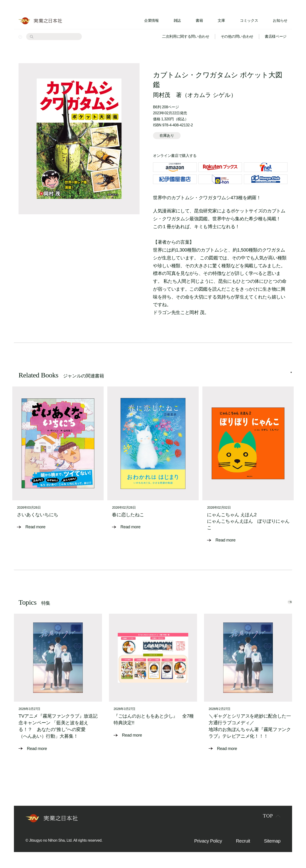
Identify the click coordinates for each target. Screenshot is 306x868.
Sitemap (272, 843)
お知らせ (280, 20)
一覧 (282, 604)
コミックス (249, 20)
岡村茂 (162, 95)
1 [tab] (291, 377)
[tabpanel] (58, 461)
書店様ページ (276, 36)
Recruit (243, 843)
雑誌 (177, 20)
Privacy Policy (208, 843)
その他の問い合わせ (237, 36)
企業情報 (151, 20)
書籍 (199, 20)
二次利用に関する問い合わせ (186, 36)
